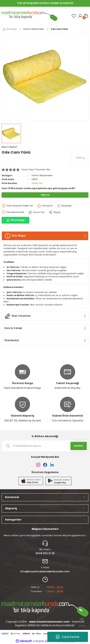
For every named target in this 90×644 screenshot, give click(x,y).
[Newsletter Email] (45, 446)
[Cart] (86, 16)
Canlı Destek (68, 637)
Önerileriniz (12, 340)
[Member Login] (80, 16)
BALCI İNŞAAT (10, 147)
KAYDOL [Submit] (79, 446)
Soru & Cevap (13, 328)
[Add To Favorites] (13, 212)
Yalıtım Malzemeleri (42, 175)
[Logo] (29, 16)
